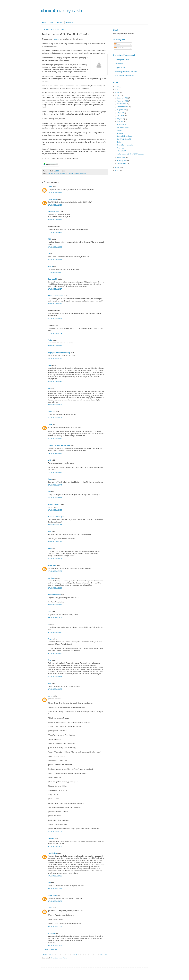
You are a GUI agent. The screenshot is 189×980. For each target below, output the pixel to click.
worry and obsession (80, 173)
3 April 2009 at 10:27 (55, 653)
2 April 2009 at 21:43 (55, 542)
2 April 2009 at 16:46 (55, 319)
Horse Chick (52, 199)
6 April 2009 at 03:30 (55, 901)
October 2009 (122, 104)
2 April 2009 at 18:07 (55, 418)
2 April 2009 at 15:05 (55, 247)
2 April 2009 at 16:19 (55, 304)
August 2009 (122, 110)
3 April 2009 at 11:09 (55, 832)
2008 (117, 167)
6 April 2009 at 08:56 (55, 946)
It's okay (119, 130)
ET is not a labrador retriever (124, 76)
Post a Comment (51, 950)
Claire (50, 424)
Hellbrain (51, 838)
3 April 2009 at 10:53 (55, 677)
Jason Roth (52, 565)
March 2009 (121, 158)
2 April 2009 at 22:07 (55, 559)
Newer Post (47, 954)
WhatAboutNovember (56, 296)
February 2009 (122, 161)
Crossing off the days (122, 60)
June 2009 (121, 116)
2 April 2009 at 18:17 (55, 453)
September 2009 (123, 107)
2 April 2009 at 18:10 (55, 439)
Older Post (103, 954)
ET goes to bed (120, 68)
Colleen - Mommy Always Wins (59, 445)
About (52, 23)
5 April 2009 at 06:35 (55, 876)
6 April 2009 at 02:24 (55, 889)
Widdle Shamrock (54, 595)
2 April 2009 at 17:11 (55, 346)
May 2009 (121, 119)
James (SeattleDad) (55, 517)
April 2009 (121, 122)
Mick (50, 460)
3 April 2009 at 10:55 (55, 689)
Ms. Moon (51, 578)
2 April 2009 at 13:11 (55, 192)
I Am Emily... (52, 853)
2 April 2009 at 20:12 (55, 498)
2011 (117, 89)
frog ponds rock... (54, 504)
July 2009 (121, 113)
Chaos (50, 187)
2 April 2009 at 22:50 (55, 588)
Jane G (50, 267)
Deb (49, 883)
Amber (50, 340)
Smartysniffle (53, 279)
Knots (119, 142)
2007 (117, 170)
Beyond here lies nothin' (125, 145)
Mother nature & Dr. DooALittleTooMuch (130, 154)
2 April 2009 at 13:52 (55, 220)
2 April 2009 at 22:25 (55, 571)
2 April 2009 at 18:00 (55, 405)
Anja (49, 532)
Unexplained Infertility (66, 173)
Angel (50, 639)
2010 (117, 92)
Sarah (50, 548)
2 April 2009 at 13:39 (55, 205)
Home (44, 23)
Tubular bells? (121, 151)
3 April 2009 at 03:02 (55, 617)
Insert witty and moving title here (126, 72)
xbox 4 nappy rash (61, 11)
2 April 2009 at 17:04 (55, 333)
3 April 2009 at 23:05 (55, 846)
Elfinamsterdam (54, 212)
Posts (117, 44)
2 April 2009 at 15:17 (55, 260)
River (50, 660)
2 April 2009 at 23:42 (55, 605)
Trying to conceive (53, 173)
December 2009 (123, 98)
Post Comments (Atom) (59, 958)
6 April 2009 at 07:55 (55, 927)
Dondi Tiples (52, 895)
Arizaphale (52, 933)
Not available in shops (124, 136)
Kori (49, 492)
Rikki (50, 239)
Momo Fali (52, 412)
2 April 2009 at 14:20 (55, 232)
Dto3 (50, 612)
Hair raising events (123, 127)
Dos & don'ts (119, 64)
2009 (117, 95)
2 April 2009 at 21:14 (55, 525)
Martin (50, 696)
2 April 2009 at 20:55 (55, 510)
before (56, 39)
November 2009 (123, 101)
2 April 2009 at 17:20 (55, 359)
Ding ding (120, 133)
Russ (50, 479)
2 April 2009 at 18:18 (55, 472)
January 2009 (122, 164)
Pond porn (120, 148)
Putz (49, 365)
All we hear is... (122, 124)
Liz (49, 254)
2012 (117, 87)
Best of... (60, 23)
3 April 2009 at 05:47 (55, 632)
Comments (119, 48)
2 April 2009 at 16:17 (55, 272)
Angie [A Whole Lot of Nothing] (59, 353)
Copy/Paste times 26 (124, 139)
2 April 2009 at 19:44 (55, 485)
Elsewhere (70, 23)
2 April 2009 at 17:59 (55, 382)
